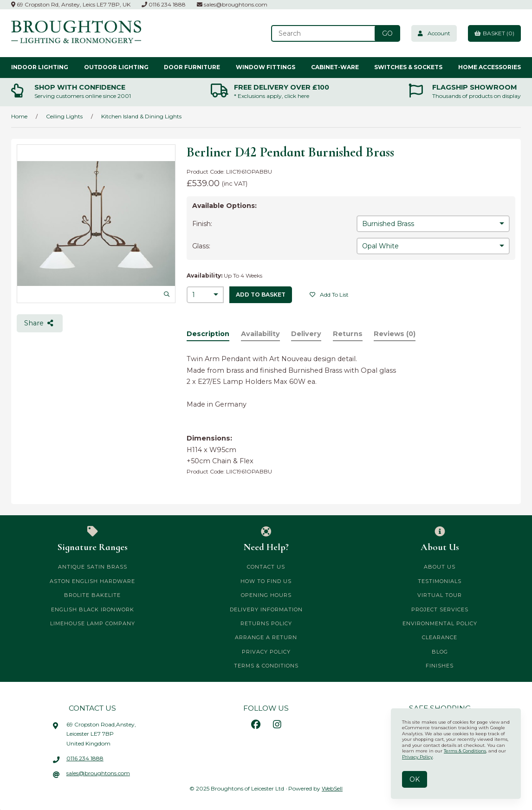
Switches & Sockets (408, 67)
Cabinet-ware (335, 67)
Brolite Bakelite (92, 595)
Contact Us (266, 567)
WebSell (332, 788)
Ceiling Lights (64, 116)
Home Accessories (490, 67)
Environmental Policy (440, 623)
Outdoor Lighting (116, 67)
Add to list (329, 295)
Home (19, 116)
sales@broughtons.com (232, 4)
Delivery (306, 334)
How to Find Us (266, 581)
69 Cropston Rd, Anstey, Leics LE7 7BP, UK (71, 4)
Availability (260, 334)
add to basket (261, 295)
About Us (440, 539)
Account (434, 33)
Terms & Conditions (266, 666)
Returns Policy (266, 623)
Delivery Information (266, 609)
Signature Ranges (92, 539)
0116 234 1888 (164, 4)
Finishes (440, 666)
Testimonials (440, 581)
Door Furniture (192, 67)
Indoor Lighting (40, 67)
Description (208, 334)
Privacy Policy (266, 652)
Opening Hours (266, 595)
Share (39, 323)
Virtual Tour (440, 595)
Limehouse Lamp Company (93, 623)
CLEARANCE (440, 637)
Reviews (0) (395, 334)
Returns (348, 334)
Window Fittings (266, 67)
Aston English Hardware (92, 581)
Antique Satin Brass (93, 567)
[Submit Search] (387, 33)
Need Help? (266, 539)
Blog (440, 652)
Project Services (440, 609)
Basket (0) (494, 33)
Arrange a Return (266, 637)
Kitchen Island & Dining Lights (141, 116)
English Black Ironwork (93, 609)
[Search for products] (324, 33)
